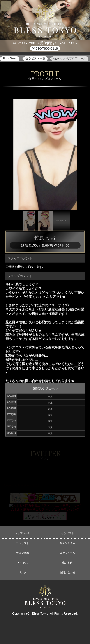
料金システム (67, 543)
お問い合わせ (67, 572)
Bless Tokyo (40, 613)
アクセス (23, 563)
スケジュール (67, 553)
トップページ (23, 533)
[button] (6, 6)
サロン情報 (23, 553)
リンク (23, 572)
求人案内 (67, 563)
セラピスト (67, 533)
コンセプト (23, 543)
